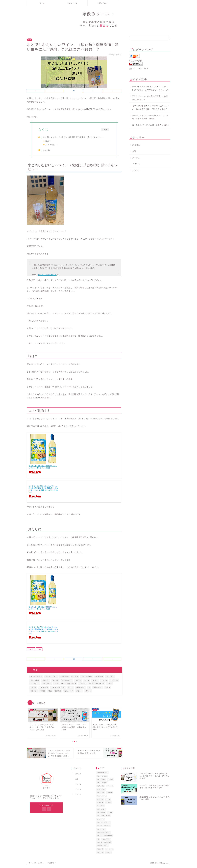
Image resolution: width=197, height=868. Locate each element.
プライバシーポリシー (36, 865)
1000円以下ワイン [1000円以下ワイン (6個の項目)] (36, 679)
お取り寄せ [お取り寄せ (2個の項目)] (100, 679)
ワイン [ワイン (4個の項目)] (71, 689)
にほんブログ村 (135, 61)
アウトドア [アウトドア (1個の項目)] (110, 679)
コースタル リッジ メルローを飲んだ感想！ (151, 125)
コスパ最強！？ (52, 145)
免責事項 (51, 865)
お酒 (30, 40)
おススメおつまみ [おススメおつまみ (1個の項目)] (87, 679)
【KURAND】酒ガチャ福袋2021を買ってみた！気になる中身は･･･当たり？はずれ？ (151, 107)
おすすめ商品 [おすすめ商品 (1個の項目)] (64, 679)
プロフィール (72, 3)
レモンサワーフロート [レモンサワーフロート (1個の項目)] (59, 689)
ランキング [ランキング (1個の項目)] (83, 686)
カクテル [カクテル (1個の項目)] (56, 682)
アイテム (136, 158)
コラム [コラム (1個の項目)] (87, 682)
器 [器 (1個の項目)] (90, 689)
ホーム (42, 3)
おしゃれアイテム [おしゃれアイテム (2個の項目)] (51, 679)
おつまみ (136, 145)
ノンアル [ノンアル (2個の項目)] (104, 682)
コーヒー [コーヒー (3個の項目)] (95, 682)
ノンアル (136, 170)
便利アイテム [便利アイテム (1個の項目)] (81, 689)
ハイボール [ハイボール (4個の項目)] (114, 682)
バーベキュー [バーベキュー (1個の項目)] (35, 686)
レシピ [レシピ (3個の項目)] (110, 686)
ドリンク (136, 164)
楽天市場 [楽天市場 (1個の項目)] (58, 693)
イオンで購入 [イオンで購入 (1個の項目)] (35, 682)
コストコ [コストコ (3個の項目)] (78, 682)
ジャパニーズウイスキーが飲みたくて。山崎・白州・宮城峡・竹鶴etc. (150, 117)
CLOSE (105, 129)
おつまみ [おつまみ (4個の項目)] (75, 679)
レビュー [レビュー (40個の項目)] (33, 689)
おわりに (47, 152)
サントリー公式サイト (47, 277)
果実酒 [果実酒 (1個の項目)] (43, 693)
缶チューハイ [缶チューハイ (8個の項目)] (69, 693)
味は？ (49, 141)
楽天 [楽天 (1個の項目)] (50, 693)
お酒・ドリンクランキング (138, 69)
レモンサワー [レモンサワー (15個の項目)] (44, 689)
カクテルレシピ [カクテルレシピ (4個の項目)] (67, 682)
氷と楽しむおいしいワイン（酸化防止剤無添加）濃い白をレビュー (74, 137)
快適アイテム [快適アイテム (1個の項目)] (98, 689)
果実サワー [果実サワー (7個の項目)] (34, 693)
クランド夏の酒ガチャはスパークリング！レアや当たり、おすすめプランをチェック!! (151, 88)
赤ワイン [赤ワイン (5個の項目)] (79, 693)
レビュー (31, 651)
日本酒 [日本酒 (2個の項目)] (108, 689)
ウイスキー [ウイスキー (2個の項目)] (46, 682)
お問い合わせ (103, 3)
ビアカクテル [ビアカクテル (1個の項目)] (47, 686)
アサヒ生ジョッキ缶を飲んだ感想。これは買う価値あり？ (150, 98)
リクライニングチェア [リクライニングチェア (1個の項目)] (97, 686)
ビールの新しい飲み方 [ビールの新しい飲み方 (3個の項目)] (69, 686)
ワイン (39, 651)
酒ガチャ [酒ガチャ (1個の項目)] (88, 693)
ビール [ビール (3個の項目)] (56, 686)
